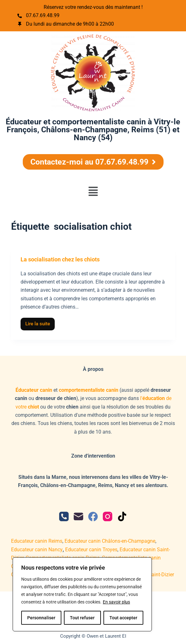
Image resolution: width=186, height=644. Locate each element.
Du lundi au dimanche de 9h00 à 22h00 (70, 24)
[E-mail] (78, 516)
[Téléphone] (64, 516)
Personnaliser (41, 618)
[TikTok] (122, 516)
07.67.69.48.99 (43, 15)
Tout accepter (123, 618)
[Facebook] (93, 516)
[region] (82, 594)
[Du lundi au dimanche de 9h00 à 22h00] (20, 24)
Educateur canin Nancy (37, 550)
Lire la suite (40, 322)
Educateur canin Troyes (91, 550)
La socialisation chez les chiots (60, 259)
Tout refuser (82, 618)
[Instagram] (108, 516)
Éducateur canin (34, 390)
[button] (93, 191)
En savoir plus (116, 602)
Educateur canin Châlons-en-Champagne (110, 541)
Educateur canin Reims (37, 541)
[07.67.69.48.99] (20, 16)
